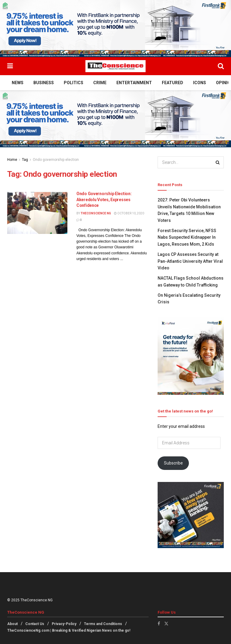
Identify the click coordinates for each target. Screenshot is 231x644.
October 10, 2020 (129, 213)
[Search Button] (221, 66)
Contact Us (35, 624)
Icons (200, 83)
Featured (172, 83)
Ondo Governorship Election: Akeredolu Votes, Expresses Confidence (104, 199)
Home (12, 160)
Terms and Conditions (103, 624)
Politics (74, 83)
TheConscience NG (96, 213)
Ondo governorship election (56, 160)
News (18, 83)
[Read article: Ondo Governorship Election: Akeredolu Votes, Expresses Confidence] (37, 212)
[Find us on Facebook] (159, 624)
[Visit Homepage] (115, 66)
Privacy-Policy (64, 624)
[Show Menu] (10, 66)
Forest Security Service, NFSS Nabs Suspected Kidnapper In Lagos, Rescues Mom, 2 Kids (187, 237)
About (12, 624)
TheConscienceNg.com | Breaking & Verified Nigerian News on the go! (69, 630)
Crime (100, 83)
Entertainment (134, 83)
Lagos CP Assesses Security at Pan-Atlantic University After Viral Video (190, 261)
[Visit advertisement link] (115, 29)
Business (44, 83)
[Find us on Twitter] (166, 624)
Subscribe (173, 463)
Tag (25, 160)
